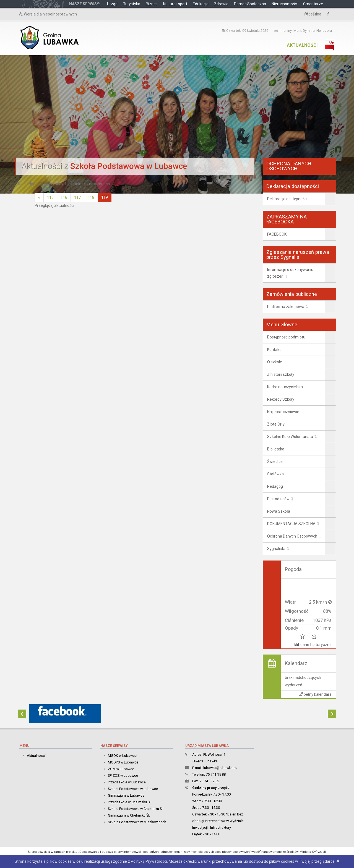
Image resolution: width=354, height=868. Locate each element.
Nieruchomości (285, 4)
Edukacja (201, 4)
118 (91, 197)
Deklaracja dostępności (287, 199)
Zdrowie (221, 4)
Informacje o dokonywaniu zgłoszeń (290, 273)
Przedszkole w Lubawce (127, 782)
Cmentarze (313, 4)
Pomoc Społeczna (250, 4)
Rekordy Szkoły (281, 399)
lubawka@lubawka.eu (220, 768)
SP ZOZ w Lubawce (123, 776)
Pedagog (275, 486)
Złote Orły (276, 424)
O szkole (275, 362)
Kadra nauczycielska (285, 387)
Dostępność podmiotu (286, 337)
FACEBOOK (277, 234)
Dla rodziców (278, 499)
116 (64, 197)
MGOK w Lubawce (122, 756)
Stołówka (275, 474)
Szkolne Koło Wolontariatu (290, 437)
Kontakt (274, 350)
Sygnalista (276, 549)
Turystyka (132, 4)
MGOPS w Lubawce (123, 762)
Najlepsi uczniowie (283, 412)
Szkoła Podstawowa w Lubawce (133, 789)
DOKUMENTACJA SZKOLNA (291, 524)
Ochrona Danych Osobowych (292, 536)
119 (105, 197)
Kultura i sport (175, 4)
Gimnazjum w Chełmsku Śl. (129, 815)
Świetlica (275, 462)
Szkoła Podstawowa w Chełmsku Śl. (136, 809)
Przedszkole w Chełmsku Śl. (130, 802)
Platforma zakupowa (286, 307)
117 (77, 197)
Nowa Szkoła (279, 511)
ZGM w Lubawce (121, 769)
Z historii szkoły (281, 374)
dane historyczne (313, 645)
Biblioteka (276, 449)
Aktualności (302, 45)
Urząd (112, 4)
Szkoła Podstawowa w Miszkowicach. (137, 822)
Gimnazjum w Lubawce (126, 795)
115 (50, 197)
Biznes (152, 4)
